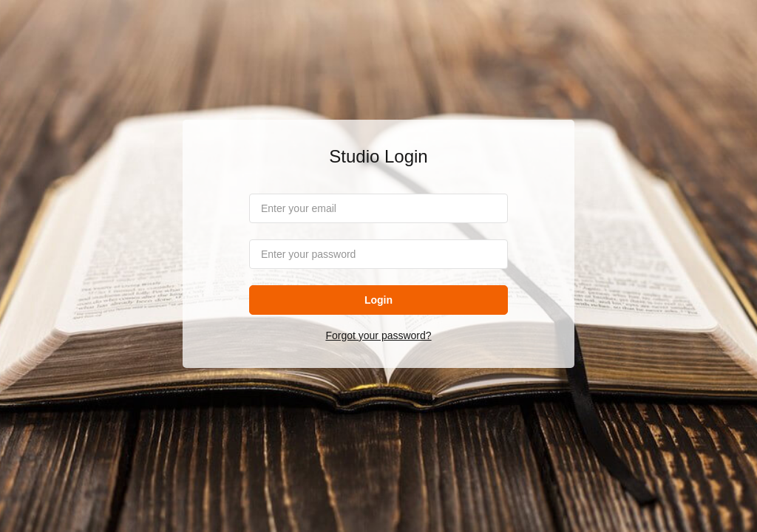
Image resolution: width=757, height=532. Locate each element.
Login (378, 300)
